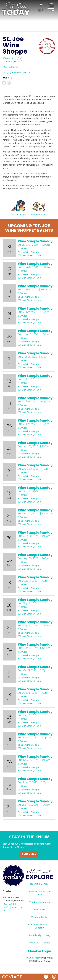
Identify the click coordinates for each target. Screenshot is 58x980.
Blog (48, 935)
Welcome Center (39, 917)
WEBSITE (7, 78)
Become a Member (39, 884)
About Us (34, 943)
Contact (12, 977)
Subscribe (29, 854)
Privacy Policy (33, 958)
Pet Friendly (35, 935)
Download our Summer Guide (39, 893)
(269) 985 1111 (9, 904)
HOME (16, 9)
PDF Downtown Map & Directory (40, 926)
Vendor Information (40, 902)
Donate (46, 943)
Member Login (40, 951)
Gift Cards (39, 910)
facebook (4, 83)
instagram (9, 83)
